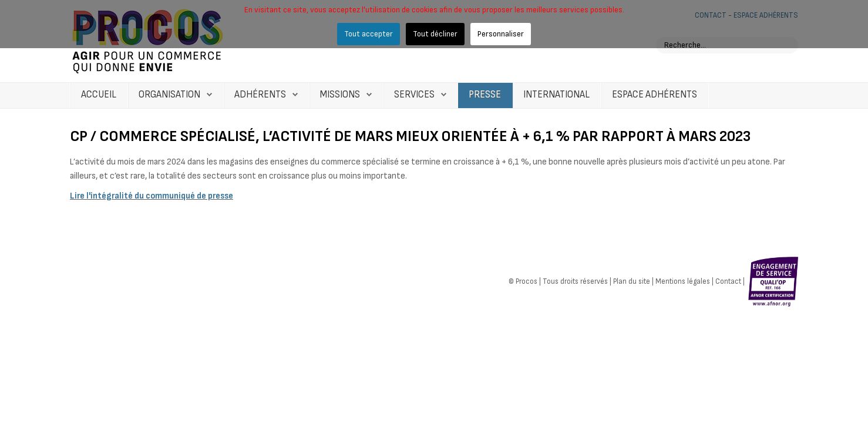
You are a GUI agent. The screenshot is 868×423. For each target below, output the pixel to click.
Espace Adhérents (655, 95)
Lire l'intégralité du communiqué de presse (152, 196)
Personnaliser (501, 34)
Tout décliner (435, 34)
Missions (340, 95)
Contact (728, 281)
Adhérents (260, 95)
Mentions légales (683, 281)
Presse (485, 95)
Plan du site (632, 281)
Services (414, 95)
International (556, 95)
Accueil (99, 95)
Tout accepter (369, 34)
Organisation (169, 95)
